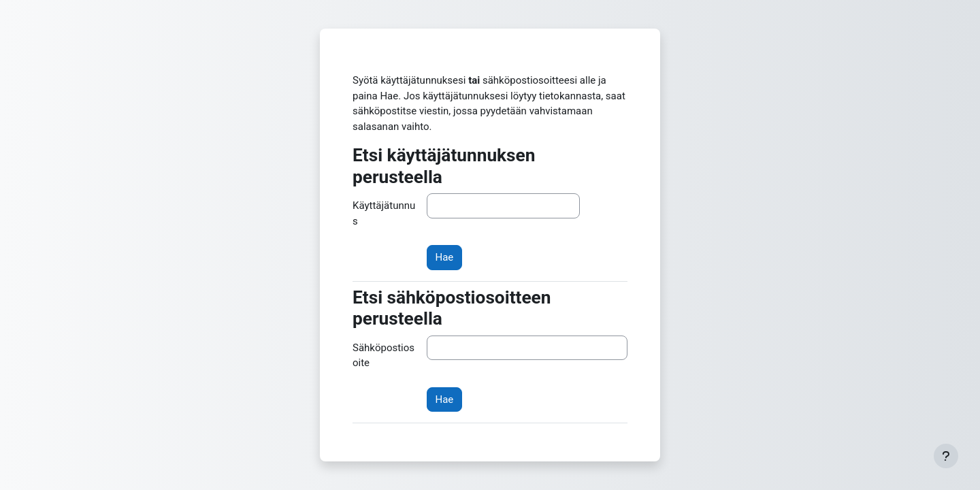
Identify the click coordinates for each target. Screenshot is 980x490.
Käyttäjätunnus (384, 213)
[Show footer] (946, 456)
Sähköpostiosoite (383, 356)
